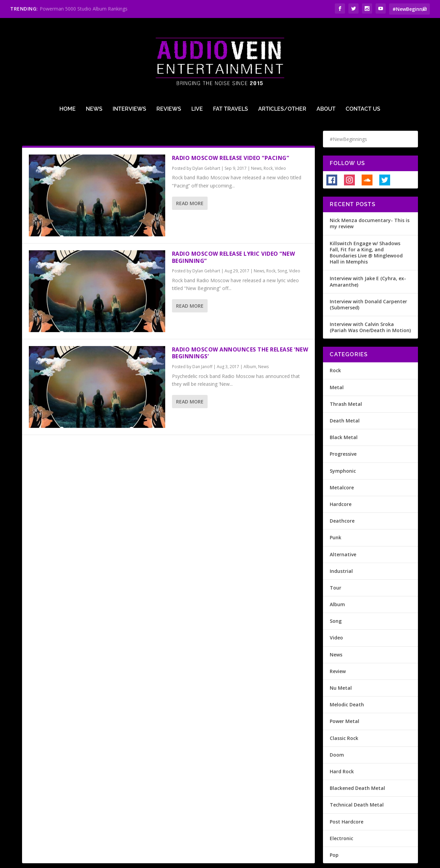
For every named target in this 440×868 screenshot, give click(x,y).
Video (280, 144)
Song (282, 246)
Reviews (169, 72)
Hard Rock (342, 747)
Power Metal (345, 697)
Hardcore (341, 480)
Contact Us (363, 72)
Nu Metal (341, 663)
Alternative (343, 530)
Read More (190, 179)
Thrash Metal (346, 379)
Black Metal (344, 413)
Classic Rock (344, 714)
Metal (337, 363)
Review (338, 647)
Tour (336, 563)
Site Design (182, 860)
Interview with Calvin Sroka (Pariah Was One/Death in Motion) (370, 303)
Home (68, 72)
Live (197, 72)
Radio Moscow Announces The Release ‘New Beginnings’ (240, 329)
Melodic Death (347, 680)
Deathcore (342, 496)
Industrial (341, 547)
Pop (334, 830)
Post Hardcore (347, 797)
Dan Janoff (202, 342)
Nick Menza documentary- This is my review (370, 199)
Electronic (341, 814)
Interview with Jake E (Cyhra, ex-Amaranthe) (368, 257)
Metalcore (342, 463)
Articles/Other (282, 72)
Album (250, 342)
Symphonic (343, 446)
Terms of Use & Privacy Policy (131, 860)
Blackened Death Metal (357, 764)
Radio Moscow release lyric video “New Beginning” (234, 233)
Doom (337, 730)
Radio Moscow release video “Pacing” (231, 133)
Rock (268, 144)
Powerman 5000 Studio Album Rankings (84, 9)
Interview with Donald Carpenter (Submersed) (368, 280)
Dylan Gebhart (206, 144)
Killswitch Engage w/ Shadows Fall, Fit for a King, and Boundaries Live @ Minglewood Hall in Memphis (366, 228)
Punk (336, 513)
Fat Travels (231, 72)
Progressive (343, 429)
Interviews (129, 72)
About (326, 72)
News (94, 72)
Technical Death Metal (357, 780)
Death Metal (345, 396)
